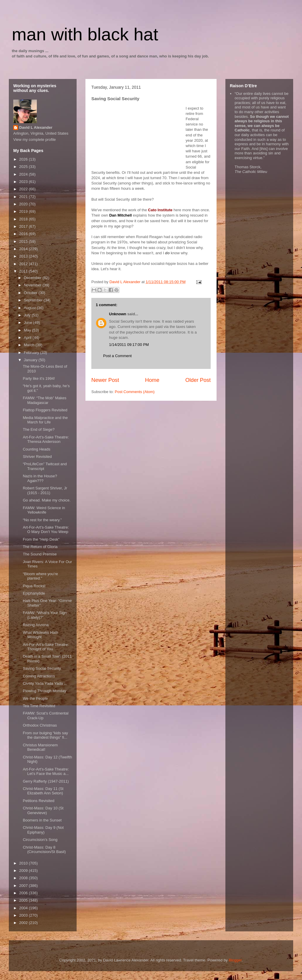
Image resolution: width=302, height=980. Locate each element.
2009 (24, 871)
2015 (24, 241)
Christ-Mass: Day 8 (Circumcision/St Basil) (44, 850)
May (28, 330)
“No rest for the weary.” (42, 520)
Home (152, 380)
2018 (24, 219)
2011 (24, 271)
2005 (24, 900)
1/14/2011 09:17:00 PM (129, 345)
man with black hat (85, 34)
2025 (24, 167)
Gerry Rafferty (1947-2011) (46, 781)
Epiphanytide (34, 593)
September (34, 300)
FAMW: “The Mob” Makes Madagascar (44, 400)
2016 (24, 234)
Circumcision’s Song (40, 840)
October (31, 293)
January (31, 360)
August (30, 308)
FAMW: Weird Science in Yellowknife (44, 510)
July (28, 315)
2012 (24, 264)
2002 (24, 923)
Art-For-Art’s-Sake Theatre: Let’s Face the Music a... (46, 772)
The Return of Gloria (40, 547)
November (33, 285)
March (30, 345)
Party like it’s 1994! (39, 378)
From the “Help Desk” (41, 539)
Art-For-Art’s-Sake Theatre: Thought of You (46, 647)
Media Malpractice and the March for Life (45, 420)
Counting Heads (36, 449)
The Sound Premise (40, 554)
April (28, 338)
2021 (24, 197)
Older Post (198, 380)
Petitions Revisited (38, 801)
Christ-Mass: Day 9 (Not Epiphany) (43, 830)
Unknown (118, 314)
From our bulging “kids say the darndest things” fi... (45, 735)
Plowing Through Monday (44, 691)
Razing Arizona (36, 625)
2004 (24, 908)
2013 (24, 256)
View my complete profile (34, 140)
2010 (24, 863)
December (33, 278)
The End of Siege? (39, 429)
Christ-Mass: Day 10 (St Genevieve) (43, 810)
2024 (24, 174)
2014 (24, 249)
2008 (24, 878)
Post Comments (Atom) (135, 392)
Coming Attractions (39, 676)
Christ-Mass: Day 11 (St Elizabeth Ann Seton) (43, 791)
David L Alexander (36, 127)
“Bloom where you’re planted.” (40, 576)
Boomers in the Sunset (42, 820)
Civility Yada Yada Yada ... (45, 683)
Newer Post (105, 380)
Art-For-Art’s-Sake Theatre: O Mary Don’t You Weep (46, 530)
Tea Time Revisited (39, 706)
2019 (24, 211)
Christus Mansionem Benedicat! (40, 747)
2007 (24, 886)
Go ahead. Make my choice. (47, 500)
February (32, 353)
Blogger (235, 960)
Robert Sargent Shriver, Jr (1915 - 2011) (45, 490)
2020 (24, 204)
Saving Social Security (42, 668)
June (29, 322)
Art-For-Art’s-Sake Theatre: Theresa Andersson (46, 439)
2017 (24, 226)
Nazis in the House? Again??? (40, 478)
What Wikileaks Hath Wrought (40, 635)
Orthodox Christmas (40, 725)
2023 (24, 182)
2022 (24, 189)
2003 (24, 915)
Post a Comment (117, 356)
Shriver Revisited (37, 457)
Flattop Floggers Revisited (45, 410)
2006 (24, 893)
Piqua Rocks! (34, 586)
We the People (35, 698)
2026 (24, 159)
